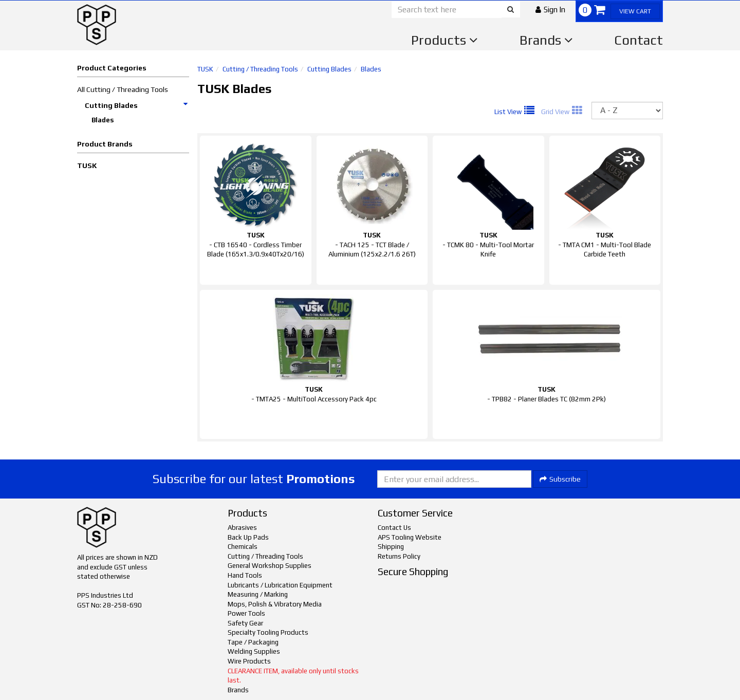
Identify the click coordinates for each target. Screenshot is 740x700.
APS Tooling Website (410, 537)
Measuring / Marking (258, 594)
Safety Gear (245, 623)
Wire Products (249, 661)
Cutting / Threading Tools (260, 69)
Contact (639, 40)
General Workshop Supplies (270, 566)
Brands (546, 40)
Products (445, 40)
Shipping (391, 547)
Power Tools (246, 613)
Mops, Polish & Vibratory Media (275, 604)
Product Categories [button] (112, 68)
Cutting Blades (137, 105)
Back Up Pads (248, 537)
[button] (550, 10)
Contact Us (394, 528)
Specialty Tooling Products (268, 632)
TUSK (87, 165)
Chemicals (243, 547)
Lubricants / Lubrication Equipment (280, 585)
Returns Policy (399, 556)
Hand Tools (245, 575)
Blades (103, 120)
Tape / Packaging (253, 642)
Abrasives (242, 528)
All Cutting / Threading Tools (123, 89)
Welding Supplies (254, 651)
